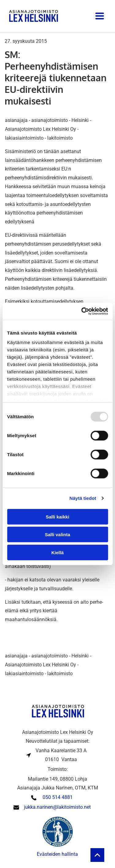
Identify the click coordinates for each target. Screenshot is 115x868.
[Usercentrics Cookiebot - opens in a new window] (82, 311)
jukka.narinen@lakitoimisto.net (57, 807)
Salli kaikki (57, 517)
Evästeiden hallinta (57, 854)
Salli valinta (57, 535)
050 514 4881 (58, 797)
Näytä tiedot (83, 498)
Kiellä (57, 553)
